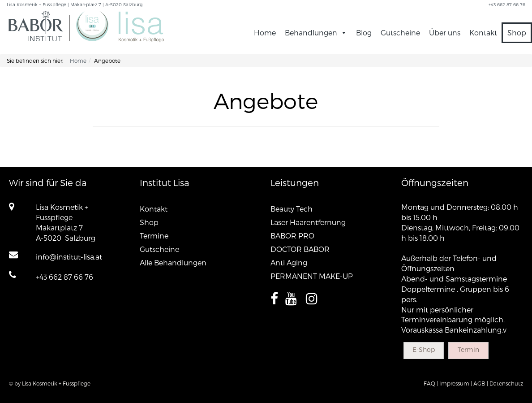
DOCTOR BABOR (300, 249)
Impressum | (456, 383)
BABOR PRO (292, 236)
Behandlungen (316, 32)
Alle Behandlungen (173, 262)
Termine (154, 236)
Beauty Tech (292, 209)
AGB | (481, 383)
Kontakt (483, 32)
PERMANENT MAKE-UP (312, 276)
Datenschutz (506, 383)
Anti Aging (289, 262)
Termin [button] (468, 349)
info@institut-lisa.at (69, 257)
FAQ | (431, 383)
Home (265, 32)
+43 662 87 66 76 (64, 277)
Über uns (445, 32)
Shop (517, 32)
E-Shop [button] (424, 349)
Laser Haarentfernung (308, 222)
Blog (364, 32)
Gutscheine (400, 32)
